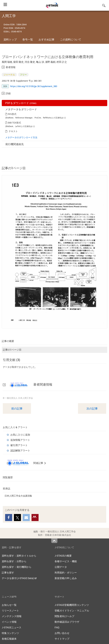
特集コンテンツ (10, 633)
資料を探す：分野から (14, 561)
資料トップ (10, 39)
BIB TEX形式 (15, 123)
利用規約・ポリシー (66, 572)
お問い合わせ (62, 633)
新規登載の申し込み (66, 578)
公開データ (61, 567)
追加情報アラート (20, 440)
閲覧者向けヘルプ (64, 616)
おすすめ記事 (46, 39)
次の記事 (92, 408)
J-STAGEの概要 (63, 556)
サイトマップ (62, 639)
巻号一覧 (28, 39)
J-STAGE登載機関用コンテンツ (72, 605)
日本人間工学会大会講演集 (18, 496)
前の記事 (17, 408)
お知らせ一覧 (9, 605)
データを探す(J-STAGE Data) (19, 578)
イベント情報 (9, 622)
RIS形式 (12, 114)
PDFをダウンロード (21, 103)
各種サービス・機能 (66, 561)
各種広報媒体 (9, 639)
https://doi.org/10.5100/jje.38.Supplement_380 (34, 86)
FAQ (57, 627)
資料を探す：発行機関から (17, 567)
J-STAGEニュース (12, 627)
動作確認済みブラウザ (67, 622)
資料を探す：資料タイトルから (19, 556)
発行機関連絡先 (15, 144)
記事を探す (8, 572)
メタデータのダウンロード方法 (21, 137)
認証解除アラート (20, 450)
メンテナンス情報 (12, 616)
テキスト (13, 131)
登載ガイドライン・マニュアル (72, 610)
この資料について (71, 39)
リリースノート (10, 610)
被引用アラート (19, 445)
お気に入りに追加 (20, 435)
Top (54, 541)
